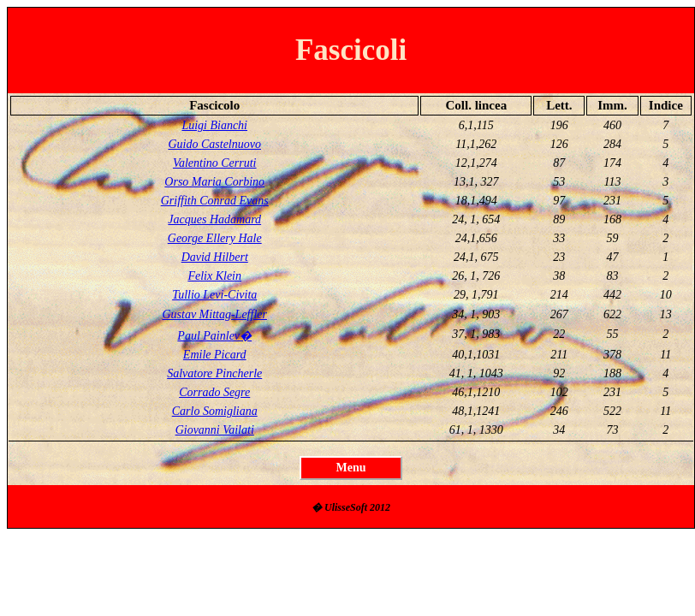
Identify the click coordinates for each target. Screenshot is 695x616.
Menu (351, 468)
